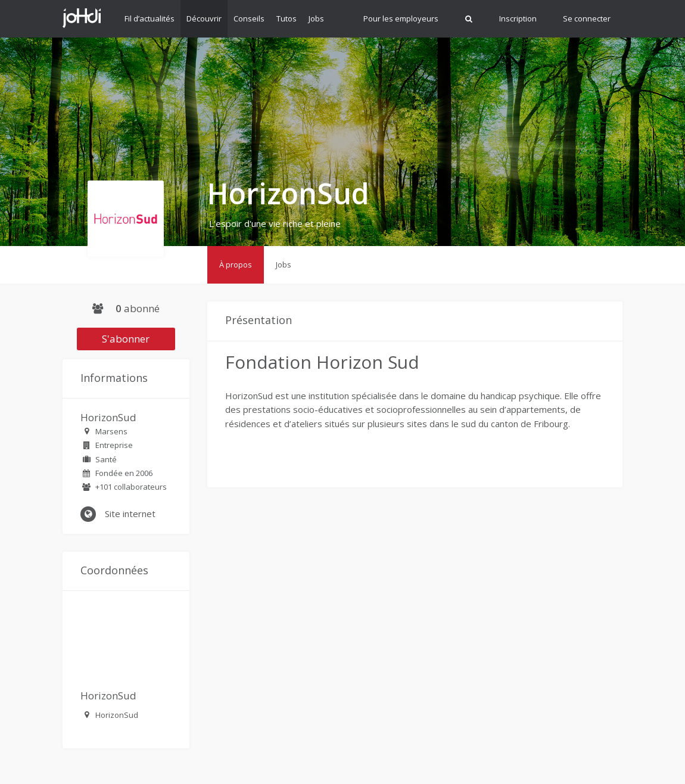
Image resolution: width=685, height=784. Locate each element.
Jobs (316, 18)
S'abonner (126, 339)
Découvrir (204, 18)
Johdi (82, 18)
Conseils (249, 18)
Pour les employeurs (401, 18)
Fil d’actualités (150, 18)
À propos (236, 265)
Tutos (287, 18)
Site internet (118, 514)
